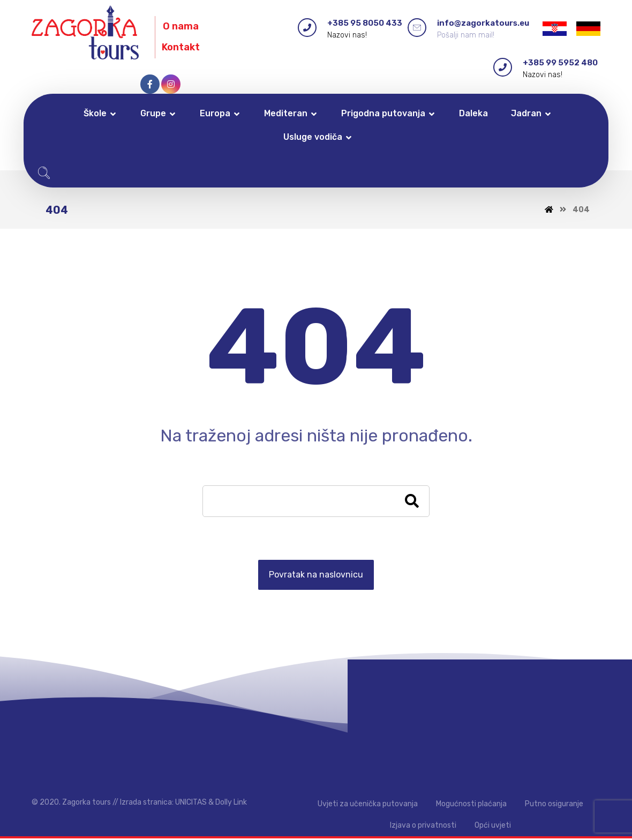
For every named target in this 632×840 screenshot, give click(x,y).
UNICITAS (191, 803)
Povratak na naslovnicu (316, 576)
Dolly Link (231, 803)
